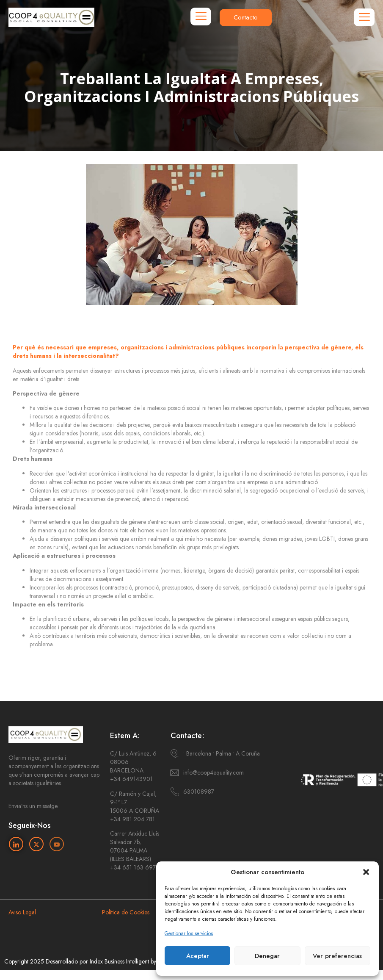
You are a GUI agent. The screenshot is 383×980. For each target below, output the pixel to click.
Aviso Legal (22, 912)
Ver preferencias (337, 956)
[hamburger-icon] (201, 17)
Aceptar (198, 956)
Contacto (246, 17)
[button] (366, 872)
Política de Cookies (126, 912)
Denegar (267, 956)
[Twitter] (36, 844)
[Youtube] (57, 844)
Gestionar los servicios (189, 933)
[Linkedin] (16, 844)
